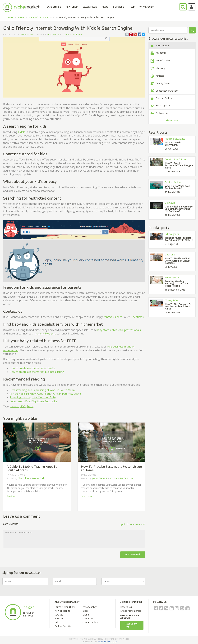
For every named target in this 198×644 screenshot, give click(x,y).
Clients (86, 615)
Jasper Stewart (100, 478)
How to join (126, 607)
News (21, 17)
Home (10, 17)
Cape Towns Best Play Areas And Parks (33, 401)
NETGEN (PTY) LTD (107, 642)
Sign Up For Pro (131, 625)
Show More (172, 120)
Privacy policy (90, 607)
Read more (12, 496)
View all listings (62, 611)
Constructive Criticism (121, 478)
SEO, (23, 406)
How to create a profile (33, 368)
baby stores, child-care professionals (119, 330)
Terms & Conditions (65, 607)
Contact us (88, 618)
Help (57, 622)
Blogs (85, 611)
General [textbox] (107, 581)
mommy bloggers (45, 334)
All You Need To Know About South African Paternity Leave (45, 394)
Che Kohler (54, 35)
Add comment (133, 554)
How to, (15, 406)
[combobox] (123, 581)
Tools (30, 406)
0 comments (28, 35)
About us (59, 618)
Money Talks (39, 478)
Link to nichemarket (131, 611)
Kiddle (22, 132)
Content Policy (90, 622)
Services (59, 615)
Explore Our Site (63, 626)
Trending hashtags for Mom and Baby (33, 397)
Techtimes (137, 317)
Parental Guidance (39, 17)
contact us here (113, 317)
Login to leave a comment (131, 524)
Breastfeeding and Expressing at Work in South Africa (42, 390)
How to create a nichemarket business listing (37, 372)
